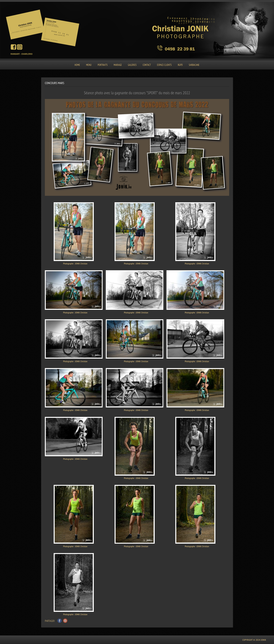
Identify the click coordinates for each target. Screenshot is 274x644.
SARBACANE (194, 65)
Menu (89, 65)
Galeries (132, 65)
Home (77, 65)
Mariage (118, 65)
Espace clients (164, 65)
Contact (147, 65)
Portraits (103, 65)
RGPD (180, 65)
